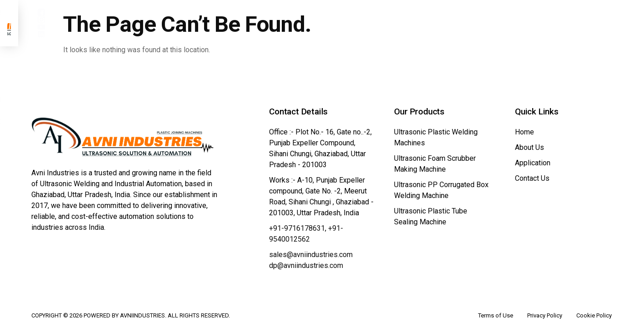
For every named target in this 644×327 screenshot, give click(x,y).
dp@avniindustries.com (306, 252)
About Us (295, 22)
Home (246, 22)
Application (431, 22)
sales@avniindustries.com (311, 241)
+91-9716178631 (297, 215)
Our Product (359, 22)
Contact (489, 22)
